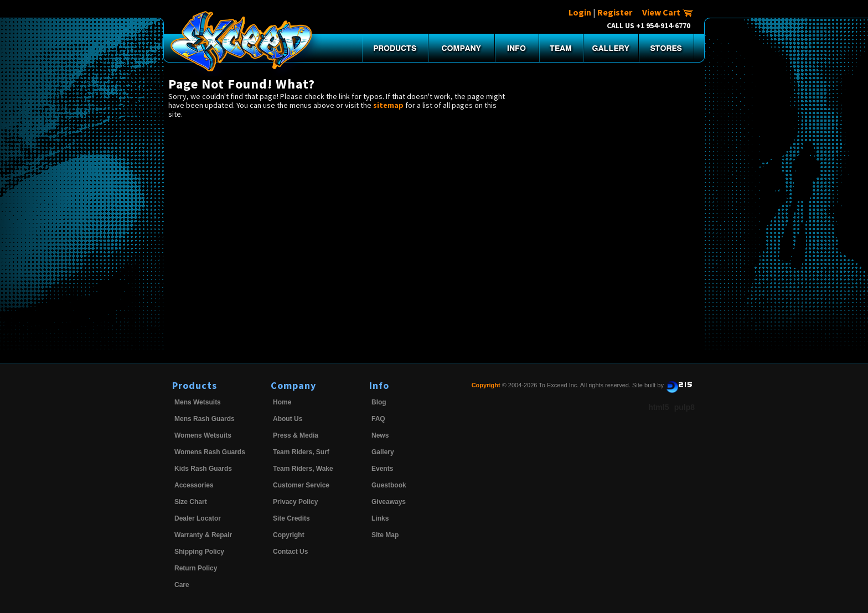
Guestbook (389, 485)
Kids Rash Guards (203, 469)
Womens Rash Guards (210, 452)
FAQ (378, 419)
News (380, 435)
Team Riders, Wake (303, 469)
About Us (288, 419)
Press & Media (296, 435)
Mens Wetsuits (198, 402)
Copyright (289, 535)
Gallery (383, 452)
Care (182, 585)
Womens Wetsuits (203, 435)
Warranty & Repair (203, 535)
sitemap (388, 105)
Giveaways (389, 502)
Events (382, 469)
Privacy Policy (295, 502)
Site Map (385, 535)
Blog (379, 402)
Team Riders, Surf (301, 452)
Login (580, 12)
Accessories (194, 485)
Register (615, 12)
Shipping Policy (199, 552)
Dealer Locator (198, 518)
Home (282, 402)
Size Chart (191, 502)
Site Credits (291, 518)
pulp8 (684, 407)
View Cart (668, 12)
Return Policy (196, 568)
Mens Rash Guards (205, 419)
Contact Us (290, 552)
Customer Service (301, 485)
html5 (658, 407)
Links (380, 518)
